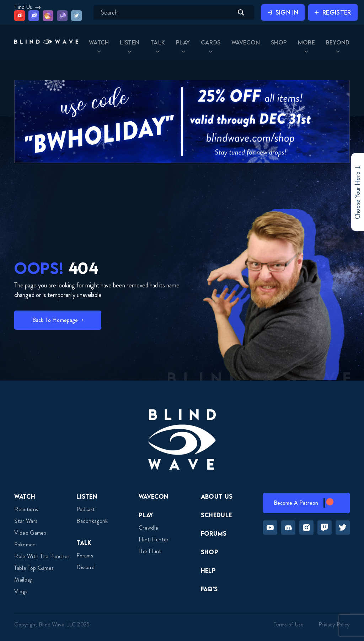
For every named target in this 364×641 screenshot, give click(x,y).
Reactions (26, 509)
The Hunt (150, 551)
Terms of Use (289, 624)
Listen (87, 496)
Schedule (216, 515)
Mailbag (23, 580)
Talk (84, 543)
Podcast (86, 509)
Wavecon (153, 496)
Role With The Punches (42, 556)
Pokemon (25, 544)
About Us (217, 496)
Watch (25, 496)
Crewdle (148, 528)
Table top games (34, 568)
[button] (46, 42)
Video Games (30, 533)
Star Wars (26, 521)
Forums (85, 555)
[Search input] (166, 12)
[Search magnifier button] (241, 12)
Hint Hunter (154, 539)
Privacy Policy (334, 624)
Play (146, 515)
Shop (210, 552)
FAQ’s (209, 589)
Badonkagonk (92, 521)
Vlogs (21, 591)
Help (208, 570)
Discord (85, 567)
